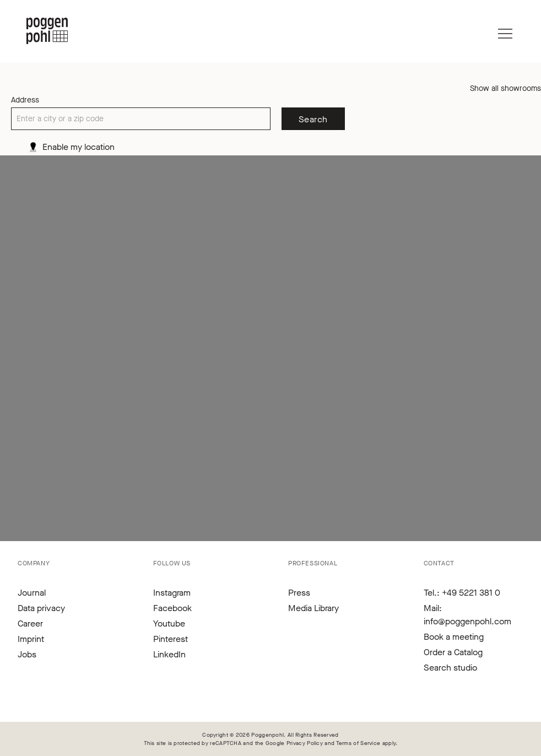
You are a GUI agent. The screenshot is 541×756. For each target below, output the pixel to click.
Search (313, 119)
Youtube (169, 623)
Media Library (313, 608)
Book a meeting (454, 637)
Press (299, 593)
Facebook (172, 608)
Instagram (172, 593)
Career (30, 623)
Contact (439, 563)
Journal (32, 593)
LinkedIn (169, 654)
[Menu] (505, 31)
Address (25, 100)
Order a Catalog (453, 652)
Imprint (31, 639)
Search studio (450, 668)
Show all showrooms (505, 88)
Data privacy (41, 608)
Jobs (27, 654)
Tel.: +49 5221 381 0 (462, 593)
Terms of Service (358, 743)
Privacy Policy (305, 743)
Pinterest (171, 639)
